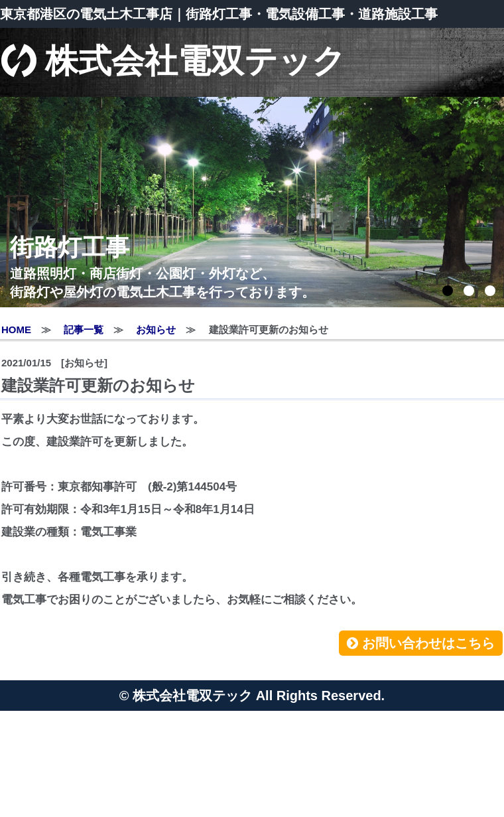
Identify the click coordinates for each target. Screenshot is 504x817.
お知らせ (156, 330)
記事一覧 (84, 330)
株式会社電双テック (173, 62)
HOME (16, 330)
